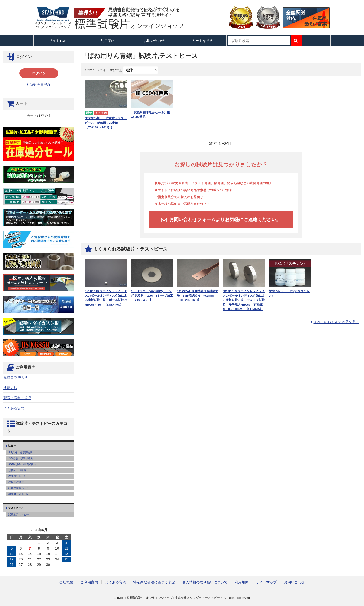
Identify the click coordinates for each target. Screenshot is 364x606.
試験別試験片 (16, 482)
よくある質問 (14, 408)
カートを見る (202, 41)
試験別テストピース (20, 514)
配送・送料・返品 (17, 398)
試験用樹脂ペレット (20, 488)
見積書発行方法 (16, 378)
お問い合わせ (154, 41)
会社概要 (66, 582)
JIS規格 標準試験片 (20, 452)
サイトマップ (266, 582)
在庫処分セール (17, 476)
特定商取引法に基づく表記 (154, 582)
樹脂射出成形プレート (21, 494)
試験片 (12, 446)
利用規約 (242, 582)
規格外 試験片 (17, 470)
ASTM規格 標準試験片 (22, 464)
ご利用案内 (89, 582)
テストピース (15, 508)
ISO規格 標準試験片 (21, 458)
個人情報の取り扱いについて (205, 582)
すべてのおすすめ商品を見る (336, 322)
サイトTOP (58, 41)
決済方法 (10, 388)
